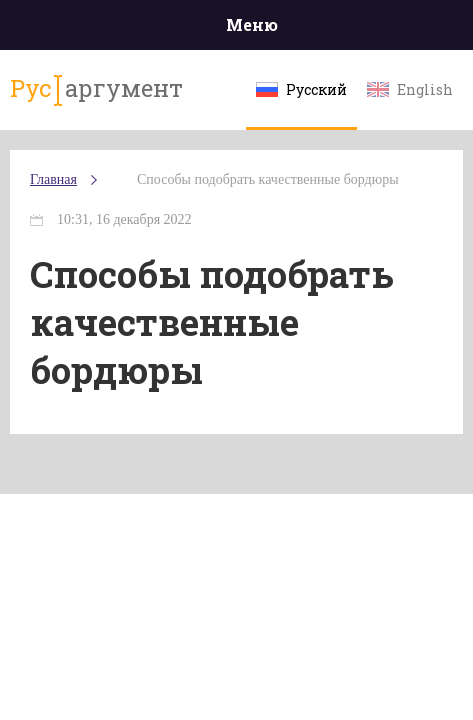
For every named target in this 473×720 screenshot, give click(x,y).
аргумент (96, 89)
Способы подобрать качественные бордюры (268, 179)
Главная (53, 179)
